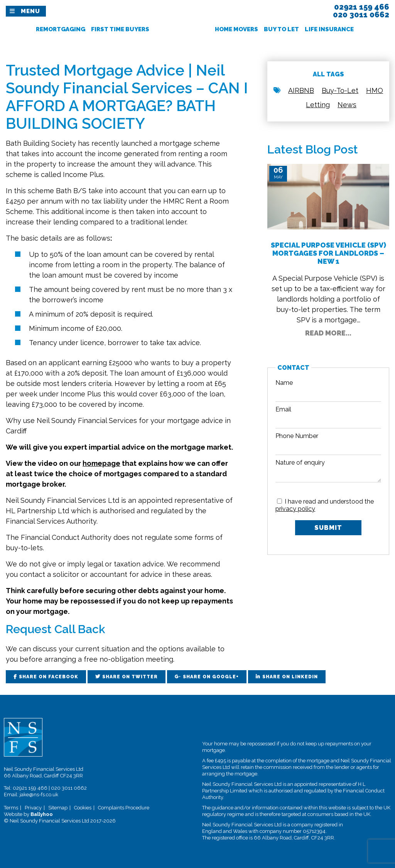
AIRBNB (301, 90)
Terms (11, 808)
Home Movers (236, 29)
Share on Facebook (49, 677)
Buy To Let (281, 29)
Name (284, 383)
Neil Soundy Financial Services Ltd (62, 500)
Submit (328, 528)
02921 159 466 (30, 788)
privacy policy (295, 509)
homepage (101, 463)
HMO (375, 90)
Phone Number (297, 436)
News (347, 105)
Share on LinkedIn (290, 677)
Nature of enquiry (300, 463)
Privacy (33, 808)
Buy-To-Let (340, 90)
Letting (318, 105)
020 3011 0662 (69, 788)
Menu (30, 11)
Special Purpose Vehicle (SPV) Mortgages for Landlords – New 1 (328, 253)
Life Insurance (329, 29)
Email (283, 409)
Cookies (83, 808)
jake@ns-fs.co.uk (39, 795)
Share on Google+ (211, 677)
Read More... (328, 333)
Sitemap (58, 808)
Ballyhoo (42, 814)
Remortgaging (61, 29)
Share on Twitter (130, 677)
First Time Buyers (120, 29)
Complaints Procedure (124, 808)
